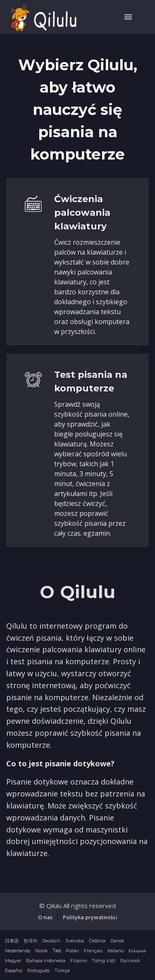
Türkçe (62, 970)
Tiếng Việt (104, 961)
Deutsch (51, 941)
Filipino (79, 961)
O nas (45, 917)
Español (14, 970)
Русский (130, 961)
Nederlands (18, 951)
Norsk (42, 951)
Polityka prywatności (90, 917)
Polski (72, 951)
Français (93, 951)
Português (38, 970)
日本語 (12, 941)
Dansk (117, 941)
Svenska (75, 941)
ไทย (57, 951)
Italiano (116, 951)
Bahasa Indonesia (46, 961)
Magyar (13, 961)
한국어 (30, 941)
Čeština (97, 941)
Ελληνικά (137, 951)
